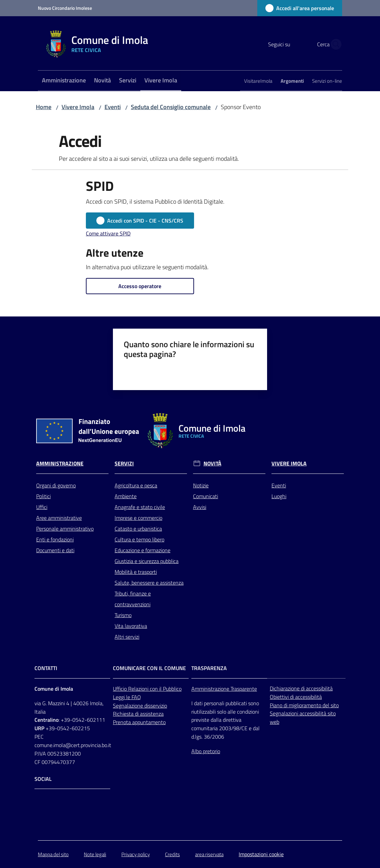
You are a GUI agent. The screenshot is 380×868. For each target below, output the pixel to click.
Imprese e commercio (138, 518)
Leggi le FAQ (127, 697)
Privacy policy (136, 854)
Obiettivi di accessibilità (296, 697)
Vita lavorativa (131, 626)
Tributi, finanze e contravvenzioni (133, 599)
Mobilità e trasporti (136, 572)
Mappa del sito (53, 854)
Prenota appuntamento (139, 722)
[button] (334, 44)
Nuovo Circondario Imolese (65, 8)
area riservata (209, 854)
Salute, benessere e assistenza (149, 583)
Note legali (95, 854)
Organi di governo (56, 485)
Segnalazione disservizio (140, 706)
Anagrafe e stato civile (140, 507)
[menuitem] (64, 81)
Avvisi (200, 507)
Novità (212, 464)
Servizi (124, 464)
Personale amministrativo (65, 529)
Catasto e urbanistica (138, 529)
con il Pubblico (166, 689)
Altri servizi (127, 637)
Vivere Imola (78, 107)
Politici (43, 496)
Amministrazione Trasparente (224, 689)
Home (44, 107)
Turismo (123, 615)
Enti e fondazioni (55, 539)
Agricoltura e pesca (136, 485)
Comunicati (206, 496)
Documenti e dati (55, 550)
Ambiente (126, 496)
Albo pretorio (206, 751)
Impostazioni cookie (261, 854)
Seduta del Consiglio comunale (171, 107)
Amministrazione (60, 464)
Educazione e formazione (142, 550)
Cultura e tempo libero (139, 539)
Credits (172, 854)
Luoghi (279, 496)
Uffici (42, 507)
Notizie (201, 485)
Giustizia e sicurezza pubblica (147, 561)
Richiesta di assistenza (138, 714)
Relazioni (139, 689)
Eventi (113, 107)
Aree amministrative (59, 518)
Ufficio (121, 689)
